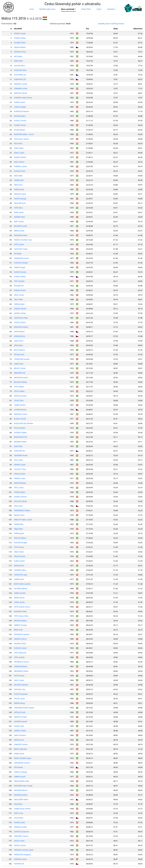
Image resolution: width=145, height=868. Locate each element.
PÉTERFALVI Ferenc (22, 662)
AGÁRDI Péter (20, 217)
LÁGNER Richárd (21, 666)
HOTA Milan (19, 818)
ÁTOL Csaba (19, 488)
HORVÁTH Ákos (20, 570)
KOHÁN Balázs (20, 116)
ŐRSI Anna (18, 185)
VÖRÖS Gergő (20, 267)
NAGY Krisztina (20, 735)
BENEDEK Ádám (20, 442)
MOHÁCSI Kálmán (21, 685)
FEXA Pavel (18, 506)
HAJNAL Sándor (20, 309)
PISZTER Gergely (21, 543)
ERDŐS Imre (19, 740)
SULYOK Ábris (19, 66)
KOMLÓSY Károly (21, 744)
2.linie (99, 9)
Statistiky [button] (111, 9)
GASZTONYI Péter (21, 318)
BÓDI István (19, 212)
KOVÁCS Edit (19, 726)
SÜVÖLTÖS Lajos (21, 575)
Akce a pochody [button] (68, 9)
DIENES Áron (19, 566)
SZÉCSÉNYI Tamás (21, 836)
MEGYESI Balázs (20, 621)
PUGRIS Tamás (20, 125)
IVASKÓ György (20, 199)
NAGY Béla (18, 176)
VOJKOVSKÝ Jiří (20, 79)
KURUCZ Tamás (20, 121)
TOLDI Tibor (19, 400)
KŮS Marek (18, 767)
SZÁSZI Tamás (20, 102)
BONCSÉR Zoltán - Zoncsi (24, 134)
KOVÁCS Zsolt (19, 822)
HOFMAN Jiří (19, 864)
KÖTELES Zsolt (20, 712)
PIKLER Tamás (20, 556)
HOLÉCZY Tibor (20, 469)
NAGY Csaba (19, 680)
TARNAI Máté (19, 304)
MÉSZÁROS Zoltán (21, 671)
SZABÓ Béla (19, 524)
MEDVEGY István (21, 414)
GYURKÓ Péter (20, 43)
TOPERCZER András (22, 359)
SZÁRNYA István (20, 859)
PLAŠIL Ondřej (20, 277)
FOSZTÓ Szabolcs (21, 694)
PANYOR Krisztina (21, 378)
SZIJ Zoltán (18, 804)
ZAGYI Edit (18, 446)
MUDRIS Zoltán (20, 644)
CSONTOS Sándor (21, 263)
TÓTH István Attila (21, 616)
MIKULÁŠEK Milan (21, 800)
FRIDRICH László (21, 84)
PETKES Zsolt (19, 354)
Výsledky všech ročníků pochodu (111, 24)
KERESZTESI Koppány (22, 855)
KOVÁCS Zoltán (20, 313)
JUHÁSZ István (20, 171)
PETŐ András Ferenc (22, 607)
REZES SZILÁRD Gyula (23, 758)
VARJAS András (20, 593)
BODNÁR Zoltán (20, 611)
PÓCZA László (19, 699)
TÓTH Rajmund (20, 653)
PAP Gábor (18, 56)
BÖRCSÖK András (21, 327)
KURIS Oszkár (19, 561)
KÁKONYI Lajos (20, 194)
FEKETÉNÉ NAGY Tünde (23, 786)
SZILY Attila (18, 299)
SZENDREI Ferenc (21, 455)
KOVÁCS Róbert (20, 157)
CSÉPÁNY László (20, 166)
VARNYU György (20, 772)
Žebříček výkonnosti (47, 9)
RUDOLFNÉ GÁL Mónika (24, 423)
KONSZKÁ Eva (19, 336)
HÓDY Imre (19, 813)
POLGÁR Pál (19, 286)
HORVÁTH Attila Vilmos (23, 98)
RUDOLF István (20, 419)
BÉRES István (19, 231)
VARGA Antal (19, 754)
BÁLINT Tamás (20, 368)
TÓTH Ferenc (19, 547)
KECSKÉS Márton (21, 589)
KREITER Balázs (20, 483)
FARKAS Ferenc (20, 290)
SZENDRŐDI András (22, 763)
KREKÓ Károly (19, 703)
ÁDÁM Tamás (19, 598)
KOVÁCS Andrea (20, 497)
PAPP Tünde (19, 222)
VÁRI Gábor (19, 345)
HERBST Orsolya (20, 625)
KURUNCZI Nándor (22, 111)
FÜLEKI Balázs (20, 130)
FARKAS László (20, 465)
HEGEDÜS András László (24, 850)
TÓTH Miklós (19, 387)
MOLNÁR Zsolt (20, 203)
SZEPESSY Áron (20, 52)
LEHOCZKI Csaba (21, 249)
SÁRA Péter (18, 61)
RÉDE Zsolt (18, 630)
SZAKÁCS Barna (20, 639)
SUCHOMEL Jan (20, 75)
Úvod (31, 9)
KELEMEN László (21, 226)
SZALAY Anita (19, 841)
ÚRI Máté (18, 254)
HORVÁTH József (20, 721)
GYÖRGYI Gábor (20, 433)
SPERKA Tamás (20, 33)
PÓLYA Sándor (20, 428)
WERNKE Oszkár (20, 827)
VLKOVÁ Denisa (20, 410)
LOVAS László (19, 602)
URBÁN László (20, 777)
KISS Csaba (18, 460)
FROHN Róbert (20, 47)
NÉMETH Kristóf (20, 717)
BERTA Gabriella (20, 749)
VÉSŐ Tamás (19, 295)
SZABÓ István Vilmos (22, 809)
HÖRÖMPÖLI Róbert (22, 510)
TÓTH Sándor (19, 281)
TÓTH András (19, 657)
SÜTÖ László (19, 244)
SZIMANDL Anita (21, 88)
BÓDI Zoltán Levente (22, 584)
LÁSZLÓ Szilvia (20, 322)
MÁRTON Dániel (20, 93)
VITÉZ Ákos (18, 208)
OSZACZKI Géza (20, 70)
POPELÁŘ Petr (20, 451)
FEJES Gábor (19, 148)
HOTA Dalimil (19, 332)
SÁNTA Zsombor (20, 396)
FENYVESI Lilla (20, 689)
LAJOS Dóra (19, 341)
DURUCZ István (20, 272)
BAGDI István (19, 515)
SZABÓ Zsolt (19, 579)
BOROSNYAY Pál (20, 437)
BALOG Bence (20, 350)
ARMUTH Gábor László (23, 520)
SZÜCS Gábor (19, 391)
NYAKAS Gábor (20, 38)
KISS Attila (18, 143)
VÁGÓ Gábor (19, 552)
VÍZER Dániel (19, 189)
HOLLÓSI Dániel (20, 501)
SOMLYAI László (20, 648)
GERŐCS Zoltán (20, 731)
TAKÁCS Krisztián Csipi (23, 240)
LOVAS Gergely (20, 107)
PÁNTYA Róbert (20, 538)
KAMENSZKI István (21, 258)
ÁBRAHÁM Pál (20, 373)
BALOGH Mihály (20, 382)
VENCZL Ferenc (20, 845)
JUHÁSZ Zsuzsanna (21, 832)
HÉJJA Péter (19, 529)
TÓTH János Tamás (21, 139)
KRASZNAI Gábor (21, 235)
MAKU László (19, 153)
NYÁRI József (19, 533)
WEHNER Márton (21, 790)
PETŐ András (19, 676)
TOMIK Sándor (20, 405)
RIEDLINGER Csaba (22, 781)
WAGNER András (21, 795)
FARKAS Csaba (20, 478)
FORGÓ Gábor (20, 492)
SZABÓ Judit (19, 180)
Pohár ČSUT (86, 9)
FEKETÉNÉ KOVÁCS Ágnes (24, 708)
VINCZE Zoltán (20, 474)
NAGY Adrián (19, 162)
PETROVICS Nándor (22, 634)
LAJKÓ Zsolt (19, 364)
